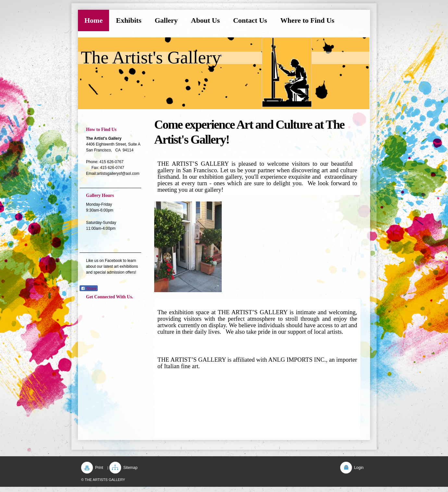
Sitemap (131, 468)
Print (99, 468)
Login (359, 468)
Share (89, 289)
